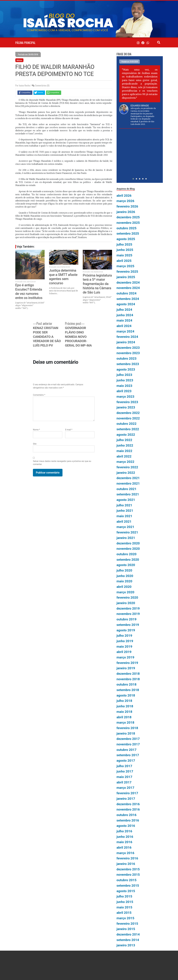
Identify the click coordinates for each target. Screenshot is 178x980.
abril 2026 (124, 196)
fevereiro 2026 (127, 206)
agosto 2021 (126, 500)
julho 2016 (124, 831)
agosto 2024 (126, 304)
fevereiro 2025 (127, 272)
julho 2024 (124, 310)
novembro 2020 (128, 549)
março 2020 (125, 592)
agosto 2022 (126, 435)
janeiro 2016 (126, 864)
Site (35, 444)
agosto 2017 (126, 761)
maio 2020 (124, 581)
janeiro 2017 (126, 799)
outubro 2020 (127, 554)
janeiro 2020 (126, 603)
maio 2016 (124, 842)
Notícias (19, 60)
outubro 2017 (127, 750)
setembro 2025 (128, 233)
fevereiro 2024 (127, 337)
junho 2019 (125, 641)
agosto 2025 (126, 239)
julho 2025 (124, 244)
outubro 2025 (127, 228)
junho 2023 (125, 380)
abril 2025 (124, 261)
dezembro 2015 (128, 869)
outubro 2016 (127, 815)
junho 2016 (125, 837)
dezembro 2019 (128, 608)
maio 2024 (124, 320)
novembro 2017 (128, 744)
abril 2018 (124, 717)
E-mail (69, 430)
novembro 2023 (128, 353)
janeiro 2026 (126, 212)
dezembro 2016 (128, 804)
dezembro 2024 (128, 282)
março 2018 (125, 722)
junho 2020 (125, 576)
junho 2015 (125, 902)
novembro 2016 (128, 809)
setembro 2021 (128, 494)
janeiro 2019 (126, 668)
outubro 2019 (127, 619)
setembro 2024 (128, 299)
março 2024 (125, 331)
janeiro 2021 (126, 538)
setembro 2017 (128, 755)
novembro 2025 (128, 223)
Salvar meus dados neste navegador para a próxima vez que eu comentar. (62, 463)
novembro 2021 (128, 483)
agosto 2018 (126, 695)
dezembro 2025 (128, 217)
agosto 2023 (126, 369)
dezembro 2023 (128, 348)
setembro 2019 (128, 625)
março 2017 (125, 788)
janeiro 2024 (126, 342)
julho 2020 (124, 570)
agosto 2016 (126, 826)
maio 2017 (124, 777)
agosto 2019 (126, 630)
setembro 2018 (128, 690)
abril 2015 (124, 913)
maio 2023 (124, 386)
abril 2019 (124, 652)
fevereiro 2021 (127, 532)
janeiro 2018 (126, 733)
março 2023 (125, 397)
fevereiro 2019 (127, 663)
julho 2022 (124, 440)
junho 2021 (125, 511)
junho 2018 (125, 706)
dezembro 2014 (128, 934)
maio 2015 (124, 907)
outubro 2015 (127, 880)
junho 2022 (125, 445)
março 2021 (125, 527)
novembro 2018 (128, 679)
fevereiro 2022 (127, 467)
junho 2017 (125, 771)
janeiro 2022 (126, 473)
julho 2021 (124, 505)
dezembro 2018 (128, 674)
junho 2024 (125, 315)
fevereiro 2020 (127, 597)
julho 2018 (124, 701)
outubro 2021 (127, 489)
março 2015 (125, 918)
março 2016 (125, 853)
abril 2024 (124, 326)
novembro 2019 (128, 614)
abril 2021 (124, 522)
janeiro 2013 (126, 945)
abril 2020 (124, 587)
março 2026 (125, 201)
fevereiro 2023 (127, 402)
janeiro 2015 (126, 929)
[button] (133, 179)
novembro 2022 (128, 418)
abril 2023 (124, 391)
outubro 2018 (127, 684)
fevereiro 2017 (127, 793)
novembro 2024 (128, 288)
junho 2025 (125, 250)
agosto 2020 (126, 565)
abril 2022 (124, 456)
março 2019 (125, 657)
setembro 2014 (128, 940)
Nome (36, 430)
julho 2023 (124, 375)
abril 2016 (124, 847)
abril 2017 (124, 782)
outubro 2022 (127, 424)
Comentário (39, 395)
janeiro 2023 (126, 407)
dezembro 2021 (128, 478)
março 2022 (125, 462)
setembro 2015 (128, 886)
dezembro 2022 (128, 413)
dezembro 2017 (128, 739)
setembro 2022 (128, 429)
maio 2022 (124, 451)
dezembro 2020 (128, 543)
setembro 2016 (128, 820)
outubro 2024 (127, 293)
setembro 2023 (128, 364)
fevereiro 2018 (127, 728)
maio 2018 (124, 712)
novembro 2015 (128, 875)
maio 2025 (124, 255)
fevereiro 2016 (127, 858)
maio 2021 (124, 516)
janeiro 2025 (126, 277)
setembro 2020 (128, 560)
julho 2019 (124, 636)
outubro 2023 (127, 358)
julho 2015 (124, 896)
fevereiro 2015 (127, 924)
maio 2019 (124, 647)
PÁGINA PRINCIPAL (25, 43)
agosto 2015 (126, 891)
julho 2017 (124, 766)
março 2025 (125, 266)
